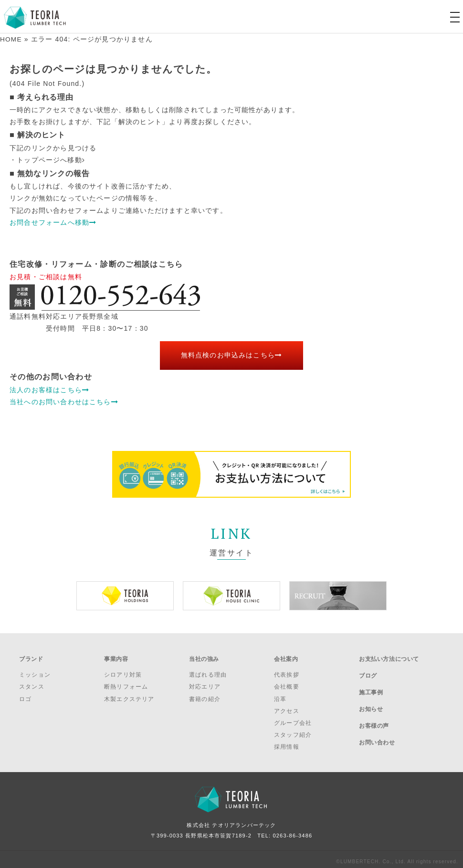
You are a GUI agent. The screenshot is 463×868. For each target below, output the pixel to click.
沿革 (280, 694)
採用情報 (287, 743)
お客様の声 (374, 708)
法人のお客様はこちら (49, 389)
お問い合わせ (377, 720)
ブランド (31, 657)
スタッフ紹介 (293, 731)
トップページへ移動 (51, 160)
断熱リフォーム (126, 682)
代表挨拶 (287, 670)
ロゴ (25, 694)
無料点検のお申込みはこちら (232, 355)
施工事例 (371, 682)
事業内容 (116, 657)
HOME (11, 39)
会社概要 (287, 682)
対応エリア (205, 682)
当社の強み (204, 657)
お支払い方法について (389, 657)
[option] (125, 595)
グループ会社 (293, 719)
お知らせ (371, 695)
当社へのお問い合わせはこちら (64, 401)
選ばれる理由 (208, 670)
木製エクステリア (129, 694)
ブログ (368, 669)
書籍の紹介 (205, 694)
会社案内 (286, 657)
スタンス (32, 682)
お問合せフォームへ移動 (53, 222)
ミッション (35, 670)
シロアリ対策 (123, 670)
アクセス (287, 706)
